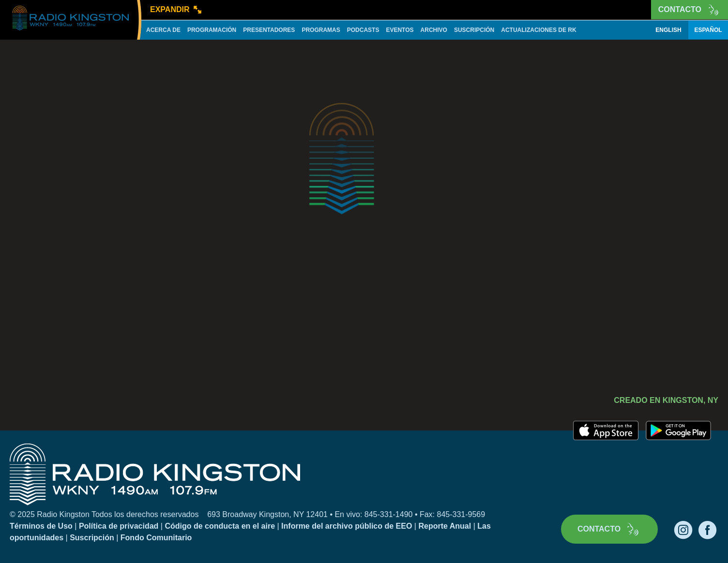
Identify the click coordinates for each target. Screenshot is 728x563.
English (668, 30)
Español (708, 30)
